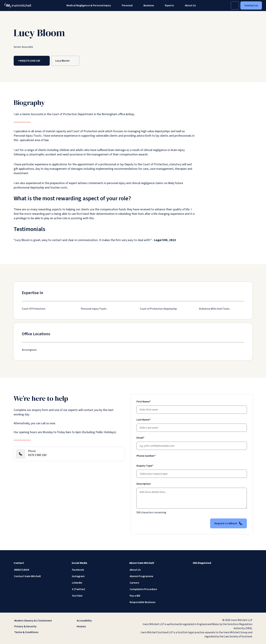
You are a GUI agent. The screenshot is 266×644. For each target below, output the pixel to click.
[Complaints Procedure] (156, 589)
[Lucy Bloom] (65, 61)
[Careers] (156, 583)
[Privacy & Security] (39, 626)
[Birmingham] (29, 350)
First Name (144, 402)
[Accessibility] (102, 621)
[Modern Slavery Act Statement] (39, 621)
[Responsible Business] (156, 602)
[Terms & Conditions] (39, 632)
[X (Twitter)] (98, 589)
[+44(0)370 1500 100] (32, 61)
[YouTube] (98, 596)
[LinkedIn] (98, 583)
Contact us (251, 5)
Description (144, 484)
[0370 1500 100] (69, 454)
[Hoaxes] (102, 626)
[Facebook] (98, 570)
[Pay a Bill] (156, 596)
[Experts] (169, 5)
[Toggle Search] (235, 5)
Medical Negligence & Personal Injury (89, 5)
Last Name (144, 420)
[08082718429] (40, 570)
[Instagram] (98, 576)
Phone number (146, 456)
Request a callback (229, 523)
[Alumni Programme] (156, 576)
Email (140, 438)
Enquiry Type (145, 466)
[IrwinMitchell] (18, 5)
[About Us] (156, 570)
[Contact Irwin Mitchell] (40, 576)
